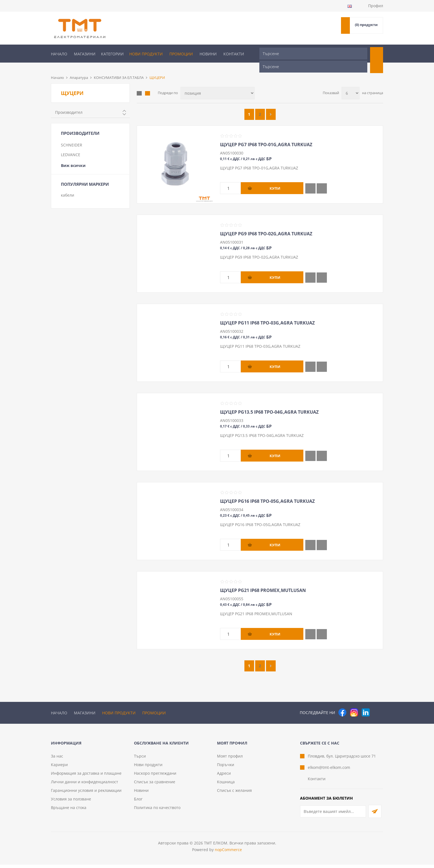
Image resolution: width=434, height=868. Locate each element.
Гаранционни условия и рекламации (86, 794)
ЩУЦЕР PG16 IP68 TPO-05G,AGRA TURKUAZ (267, 492)
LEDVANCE (71, 145)
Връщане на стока (69, 811)
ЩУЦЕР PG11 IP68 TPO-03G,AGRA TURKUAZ (267, 314)
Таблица (139, 84)
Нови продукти (146, 54)
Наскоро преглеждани (155, 776)
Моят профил (230, 759)
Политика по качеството (157, 811)
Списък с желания (234, 794)
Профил (376, 6)
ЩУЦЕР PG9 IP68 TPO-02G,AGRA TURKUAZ (266, 225)
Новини (208, 54)
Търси (140, 759)
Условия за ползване (71, 802)
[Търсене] (313, 54)
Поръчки (226, 768)
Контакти (234, 54)
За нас (57, 759)
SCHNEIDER (72, 136)
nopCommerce (228, 853)
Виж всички (73, 156)
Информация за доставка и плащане (86, 776)
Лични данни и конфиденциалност (85, 785)
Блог (138, 802)
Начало (59, 54)
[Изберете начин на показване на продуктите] (218, 84)
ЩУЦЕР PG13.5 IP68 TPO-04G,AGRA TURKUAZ (269, 403)
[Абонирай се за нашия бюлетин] (333, 815)
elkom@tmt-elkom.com (329, 771)
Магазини (85, 54)
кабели (68, 186)
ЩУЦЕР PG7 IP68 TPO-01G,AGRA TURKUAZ (266, 135)
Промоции (181, 54)
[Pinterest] (377, 703)
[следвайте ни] (366, 703)
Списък (148, 84)
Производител (69, 103)
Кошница (226, 785)
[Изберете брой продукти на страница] (351, 84)
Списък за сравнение (155, 785)
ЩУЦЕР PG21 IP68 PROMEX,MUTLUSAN (263, 581)
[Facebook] (342, 703)
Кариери (59, 768)
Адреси (224, 776)
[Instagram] (354, 703)
